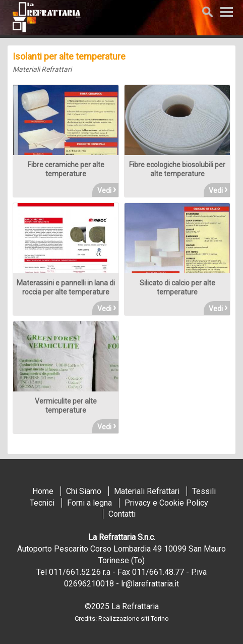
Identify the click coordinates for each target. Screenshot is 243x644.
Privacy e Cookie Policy (166, 503)
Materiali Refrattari (42, 69)
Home (43, 491)
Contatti (122, 514)
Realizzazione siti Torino (134, 618)
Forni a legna (89, 503)
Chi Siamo (84, 491)
